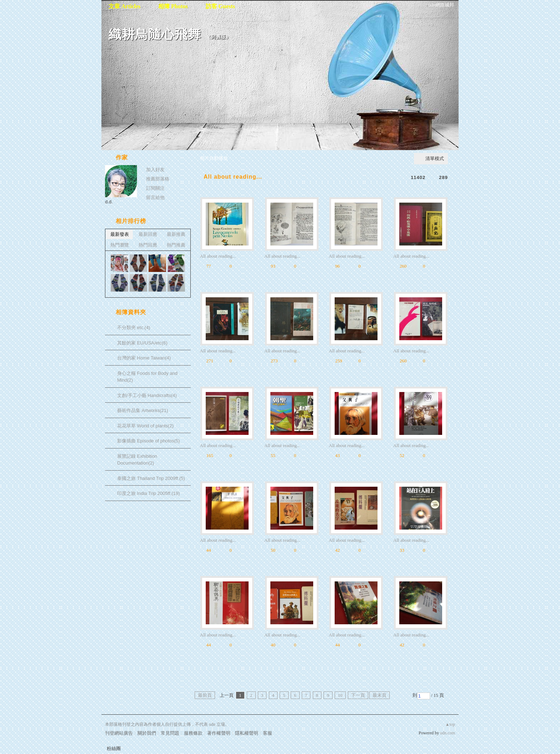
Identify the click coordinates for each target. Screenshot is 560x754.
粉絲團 (114, 748)
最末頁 (379, 695)
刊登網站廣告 (119, 733)
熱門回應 (148, 245)
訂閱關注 (155, 188)
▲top (450, 724)
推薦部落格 (158, 179)
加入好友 (155, 170)
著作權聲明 (219, 733)
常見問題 (170, 733)
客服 (267, 733)
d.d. (109, 202)
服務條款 (193, 733)
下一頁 (358, 695)
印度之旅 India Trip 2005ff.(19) (148, 493)
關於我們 (147, 733)
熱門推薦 (176, 245)
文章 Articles (124, 6)
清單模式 (435, 158)
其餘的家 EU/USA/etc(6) (142, 343)
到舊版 (219, 37)
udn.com (447, 733)
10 (340, 695)
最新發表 (120, 234)
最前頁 (205, 695)
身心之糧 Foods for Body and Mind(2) (147, 377)
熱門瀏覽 (120, 245)
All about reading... (233, 177)
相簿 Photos (173, 6)
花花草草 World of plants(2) (145, 426)
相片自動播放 (214, 158)
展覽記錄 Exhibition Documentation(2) (137, 460)
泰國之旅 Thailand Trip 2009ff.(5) (151, 478)
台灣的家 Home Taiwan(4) (144, 358)
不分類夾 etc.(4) (134, 328)
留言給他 (155, 197)
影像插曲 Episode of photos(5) (149, 441)
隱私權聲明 (247, 733)
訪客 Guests (220, 6)
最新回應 (148, 234)
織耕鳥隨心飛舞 (155, 34)
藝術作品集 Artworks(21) (142, 410)
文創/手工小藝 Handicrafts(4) (147, 395)
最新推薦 (176, 234)
